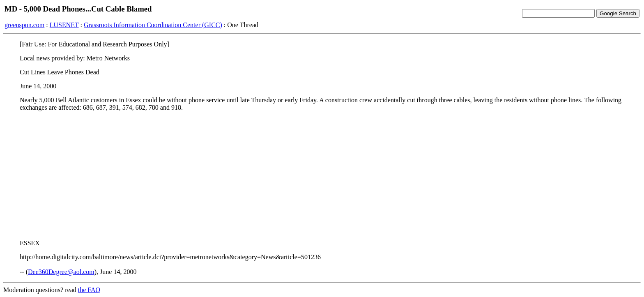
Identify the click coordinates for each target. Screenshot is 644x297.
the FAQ (89, 290)
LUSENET (64, 25)
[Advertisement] (322, 175)
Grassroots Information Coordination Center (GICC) (153, 25)
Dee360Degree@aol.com (61, 272)
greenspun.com (24, 25)
